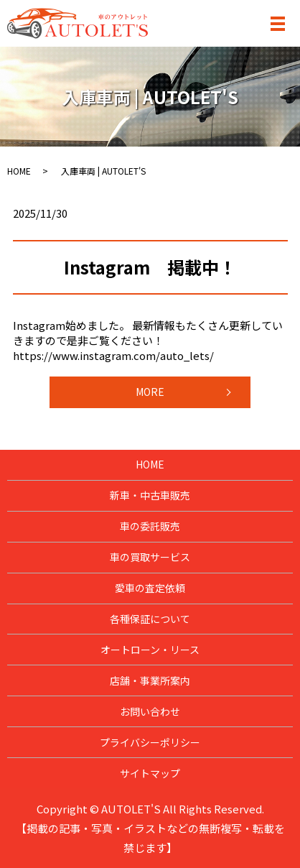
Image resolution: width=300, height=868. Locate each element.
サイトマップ (150, 773)
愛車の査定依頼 (150, 588)
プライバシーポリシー (150, 742)
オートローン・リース (150, 650)
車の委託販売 (150, 526)
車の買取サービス (150, 557)
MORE (150, 392)
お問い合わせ (150, 711)
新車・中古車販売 (150, 495)
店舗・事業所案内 (150, 680)
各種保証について (150, 619)
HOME (19, 171)
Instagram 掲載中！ (150, 267)
